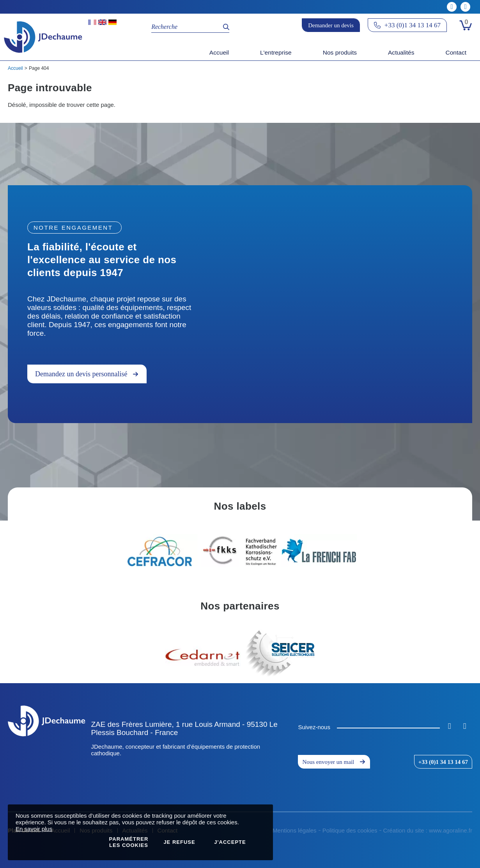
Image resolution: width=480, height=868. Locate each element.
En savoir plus (34, 829)
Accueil (15, 68)
